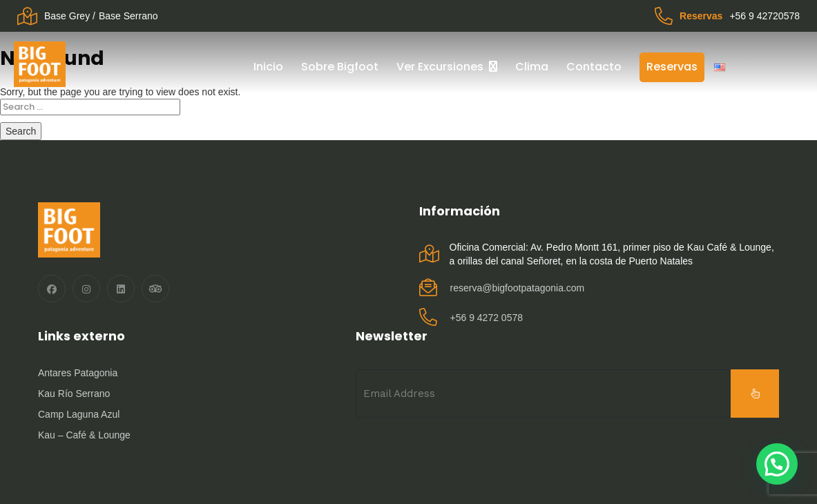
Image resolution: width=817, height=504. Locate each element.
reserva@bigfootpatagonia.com (518, 288)
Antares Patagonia (78, 373)
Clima (532, 67)
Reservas (672, 67)
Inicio (268, 67)
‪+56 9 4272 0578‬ (487, 318)
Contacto (594, 67)
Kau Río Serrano (74, 394)
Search (21, 131)
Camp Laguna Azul (79, 414)
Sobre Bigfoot (340, 67)
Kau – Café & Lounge (84, 435)
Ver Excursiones (440, 67)
